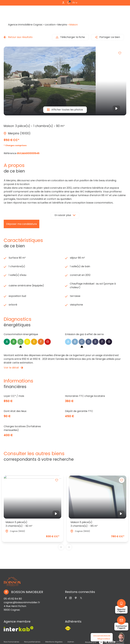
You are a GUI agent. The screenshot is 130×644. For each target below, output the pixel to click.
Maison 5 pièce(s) (19, 524)
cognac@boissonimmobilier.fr (22, 602)
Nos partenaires (32, 642)
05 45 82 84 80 (13, 599)
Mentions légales (54, 642)
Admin (71, 642)
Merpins (62, 25)
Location (50, 25)
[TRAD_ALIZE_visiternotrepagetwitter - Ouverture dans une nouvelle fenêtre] (76, 598)
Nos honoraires (11, 642)
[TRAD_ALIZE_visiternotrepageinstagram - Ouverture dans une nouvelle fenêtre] (70, 598)
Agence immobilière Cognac (25, 25)
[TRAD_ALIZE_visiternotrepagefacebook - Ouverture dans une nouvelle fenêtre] (66, 598)
